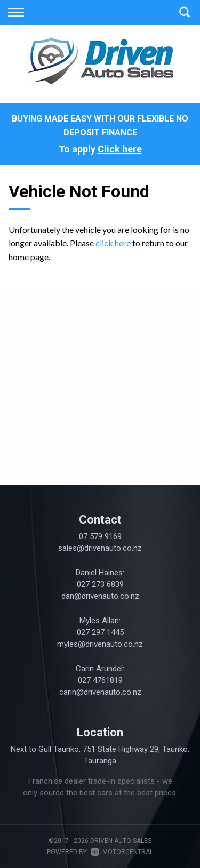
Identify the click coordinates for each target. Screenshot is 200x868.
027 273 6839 (100, 584)
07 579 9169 (100, 536)
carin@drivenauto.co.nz (100, 692)
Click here (120, 149)
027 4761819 (100, 680)
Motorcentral (122, 852)
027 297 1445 (100, 632)
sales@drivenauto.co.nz (100, 548)
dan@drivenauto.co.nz (100, 596)
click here (113, 243)
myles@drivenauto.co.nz (100, 644)
